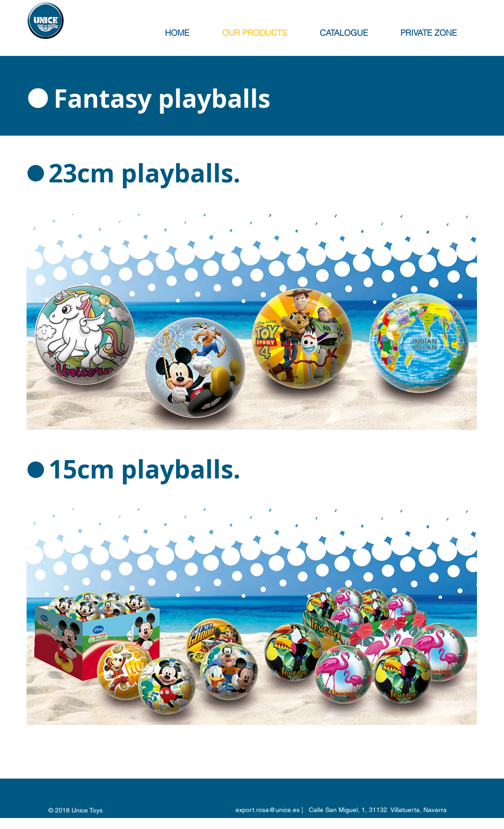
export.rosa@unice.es (268, 810)
